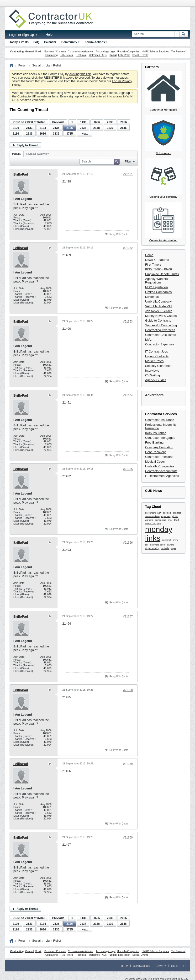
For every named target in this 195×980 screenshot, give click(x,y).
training (171, 545)
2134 (43, 128)
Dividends (152, 297)
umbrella (165, 548)
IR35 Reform (67, 55)
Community (70, 42)
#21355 (128, 469)
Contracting (17, 52)
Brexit (38, 52)
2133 (29, 128)
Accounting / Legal (106, 52)
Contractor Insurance (160, 420)
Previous (58, 122)
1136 (83, 122)
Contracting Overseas (160, 330)
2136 (70, 128)
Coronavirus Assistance (80, 52)
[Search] (155, 34)
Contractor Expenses (160, 344)
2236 (29, 134)
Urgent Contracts (157, 356)
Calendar (50, 42)
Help (49, 35)
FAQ (36, 42)
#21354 (128, 395)
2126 (16, 128)
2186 (16, 134)
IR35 (148, 269)
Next (84, 134)
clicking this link (80, 74)
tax (147, 545)
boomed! (167, 513)
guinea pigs (160, 520)
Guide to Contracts (158, 321)
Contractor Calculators (161, 335)
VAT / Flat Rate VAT (159, 306)
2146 (124, 128)
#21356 (128, 543)
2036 (110, 122)
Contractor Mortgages (160, 438)
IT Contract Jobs (156, 351)
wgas (174, 548)
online (176, 540)
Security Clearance (158, 366)
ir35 (177, 520)
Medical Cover (155, 462)
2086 (124, 122)
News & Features (157, 260)
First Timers (153, 265)
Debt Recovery (155, 452)
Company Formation (159, 447)
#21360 (128, 838)
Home (149, 255)
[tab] (17, 154)
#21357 (128, 616)
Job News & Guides (159, 311)
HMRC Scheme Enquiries (155, 52)
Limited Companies (158, 292)
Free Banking (154, 442)
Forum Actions (96, 42)
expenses (166, 516)
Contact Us (141, 966)
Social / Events (140, 55)
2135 (56, 128)
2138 (97, 128)
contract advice (152, 516)
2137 (83, 128)
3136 (56, 134)
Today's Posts (19, 42)
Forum (23, 65)
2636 (43, 134)
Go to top (178, 966)
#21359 (128, 764)
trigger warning (152, 548)
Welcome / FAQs (98, 55)
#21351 (128, 174)
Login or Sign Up (23, 35)
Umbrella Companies (128, 52)
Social (113, 55)
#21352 (128, 248)
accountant (150, 513)
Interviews (152, 371)
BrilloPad (21, 174)
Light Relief (124, 55)
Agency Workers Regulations (156, 281)
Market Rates (154, 361)
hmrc (170, 520)
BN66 (168, 269)
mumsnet (166, 540)
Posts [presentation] (17, 154)
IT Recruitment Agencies (162, 476)
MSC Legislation (156, 287)
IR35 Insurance (156, 433)
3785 (70, 134)
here (55, 96)
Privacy (160, 966)
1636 (97, 122)
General (30, 52)
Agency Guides (156, 380)
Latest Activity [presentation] (38, 154)
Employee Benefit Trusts (162, 274)
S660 (158, 269)
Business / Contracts (55, 52)
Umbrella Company (158, 301)
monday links (159, 534)
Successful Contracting (161, 325)
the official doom (157, 545)
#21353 (128, 322)
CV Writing (153, 375)
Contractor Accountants (161, 471)
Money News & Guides (161, 316)
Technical (81, 55)
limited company (153, 524)
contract (177, 513)
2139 (110, 128)
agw (159, 513)
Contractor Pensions (159, 457)
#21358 (128, 690)
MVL (148, 340)
